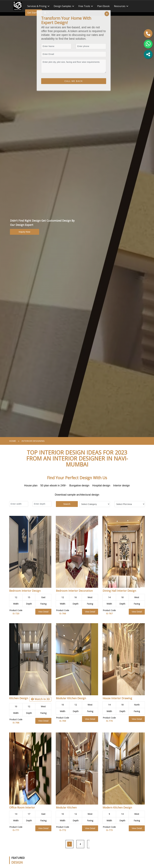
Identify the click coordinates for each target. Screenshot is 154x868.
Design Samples (62, 6)
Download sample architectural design (77, 495)
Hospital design (101, 485)
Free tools (84, 6)
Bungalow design (79, 485)
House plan (31, 485)
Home (13, 441)
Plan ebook (103, 6)
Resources (120, 6)
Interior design (121, 485)
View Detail (43, 612)
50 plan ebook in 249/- (53, 485)
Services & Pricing (37, 6)
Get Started (34, 13)
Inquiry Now (24, 232)
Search (67, 504)
